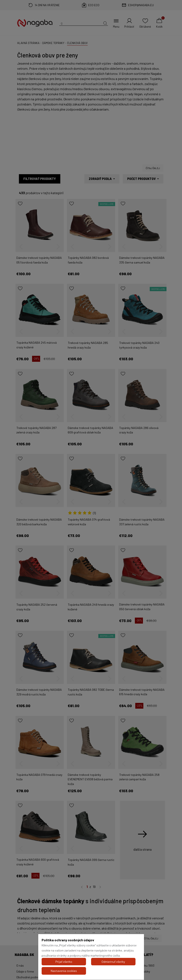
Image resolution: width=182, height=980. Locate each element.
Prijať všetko (64, 962)
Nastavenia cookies (64, 971)
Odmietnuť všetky (113, 962)
